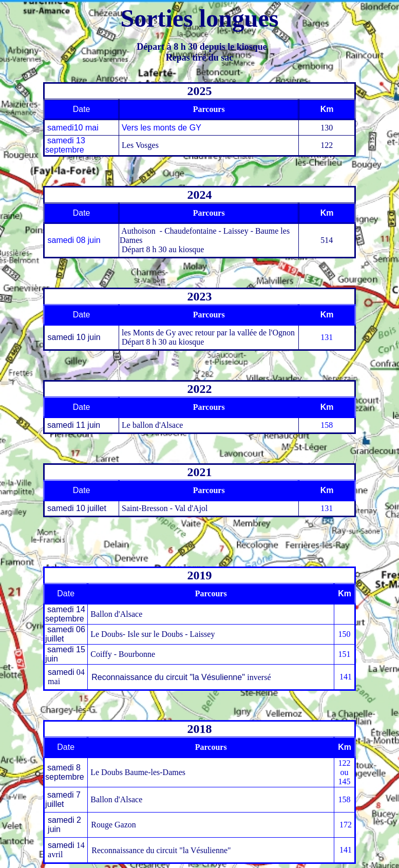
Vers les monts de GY (161, 128)
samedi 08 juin (73, 240)
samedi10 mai (73, 128)
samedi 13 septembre (65, 145)
